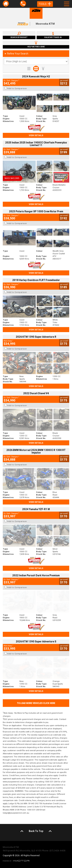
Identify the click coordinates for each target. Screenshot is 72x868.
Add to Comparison (17, 88)
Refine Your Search (16, 54)
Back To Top (36, 831)
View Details (36, 135)
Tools (45, 4)
